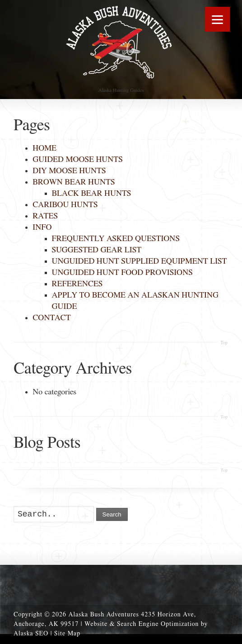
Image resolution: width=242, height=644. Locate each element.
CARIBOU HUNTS (65, 205)
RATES (45, 216)
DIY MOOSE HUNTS (69, 171)
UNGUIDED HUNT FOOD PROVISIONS (122, 273)
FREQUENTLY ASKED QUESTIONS (116, 239)
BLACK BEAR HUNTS (92, 194)
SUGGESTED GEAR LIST (97, 250)
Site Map (67, 634)
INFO (42, 227)
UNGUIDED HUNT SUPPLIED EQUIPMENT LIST (140, 261)
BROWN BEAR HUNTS (74, 182)
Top (224, 343)
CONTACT (51, 318)
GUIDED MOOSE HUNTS (77, 160)
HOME (44, 148)
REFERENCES (77, 284)
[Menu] (217, 19)
